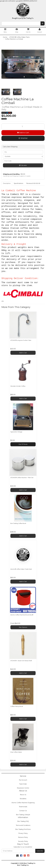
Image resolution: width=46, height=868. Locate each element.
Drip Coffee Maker (16, 752)
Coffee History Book (17, 706)
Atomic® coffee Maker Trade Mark (21, 569)
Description (7, 183)
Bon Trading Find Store (23, 829)
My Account (23, 780)
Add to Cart (23, 133)
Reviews (33, 183)
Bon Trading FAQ (23, 821)
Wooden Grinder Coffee (18, 386)
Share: (7, 113)
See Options (23, 627)
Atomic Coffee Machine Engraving (23, 803)
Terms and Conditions (23, 825)
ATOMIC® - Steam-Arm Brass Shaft (21, 661)
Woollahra (23, 799)
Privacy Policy (23, 833)
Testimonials (23, 807)
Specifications (18, 183)
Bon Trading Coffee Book (18, 523)
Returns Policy (23, 837)
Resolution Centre (23, 788)
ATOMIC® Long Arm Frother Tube (21, 340)
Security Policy (23, 841)
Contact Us (23, 811)
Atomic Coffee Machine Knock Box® (22, 615)
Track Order (23, 784)
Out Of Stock (23, 444)
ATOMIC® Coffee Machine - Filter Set (22, 478)
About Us (23, 795)
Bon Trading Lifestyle (23, 815)
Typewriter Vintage (16, 432)
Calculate (23, 165)
